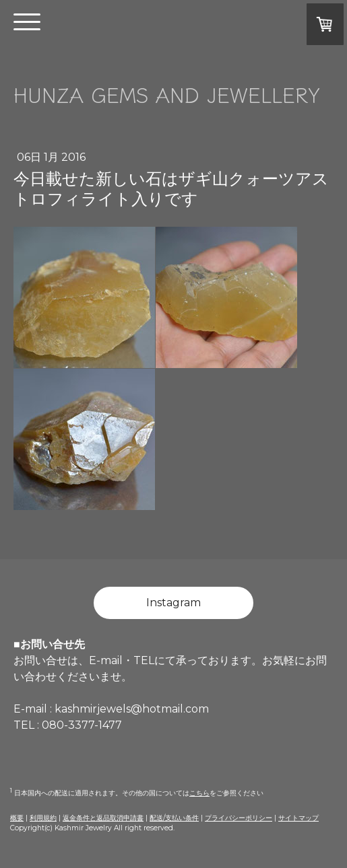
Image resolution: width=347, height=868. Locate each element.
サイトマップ (298, 818)
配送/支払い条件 (174, 818)
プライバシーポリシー (239, 818)
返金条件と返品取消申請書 (103, 818)
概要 (17, 818)
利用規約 (43, 818)
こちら (199, 793)
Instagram (173, 603)
